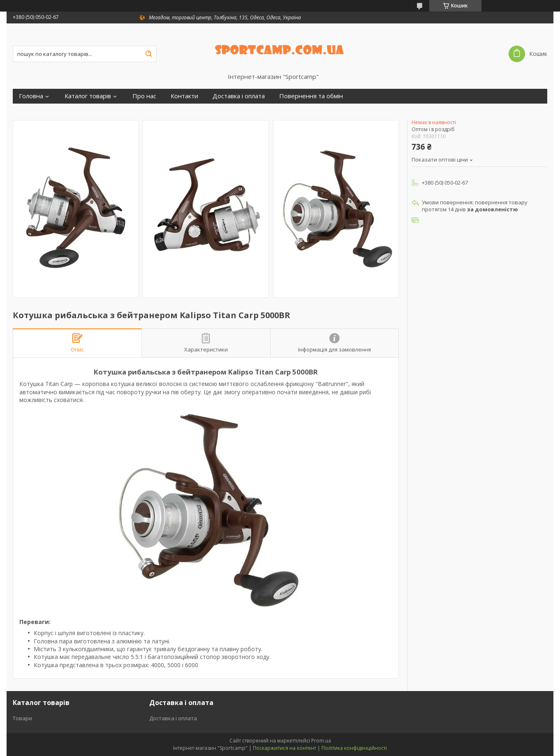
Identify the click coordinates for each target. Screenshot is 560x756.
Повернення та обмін (311, 96)
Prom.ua (321, 741)
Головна (31, 96)
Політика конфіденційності (354, 748)
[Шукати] (148, 54)
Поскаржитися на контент (285, 748)
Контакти (184, 96)
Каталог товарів (88, 96)
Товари (22, 718)
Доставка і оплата (239, 96)
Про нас (144, 96)
